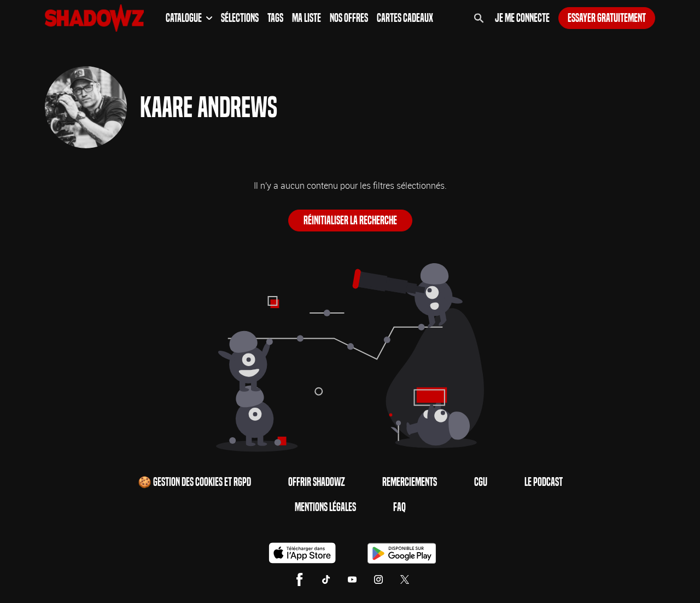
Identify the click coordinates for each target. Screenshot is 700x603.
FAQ (399, 507)
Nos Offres (349, 18)
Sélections (240, 18)
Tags (275, 18)
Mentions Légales (325, 507)
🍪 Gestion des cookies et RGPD (194, 482)
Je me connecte (522, 18)
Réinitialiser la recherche (350, 221)
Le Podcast (544, 482)
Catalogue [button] (189, 18)
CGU (481, 482)
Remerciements (410, 482)
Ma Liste (307, 18)
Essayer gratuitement (607, 18)
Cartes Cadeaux (405, 18)
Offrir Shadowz (317, 482)
